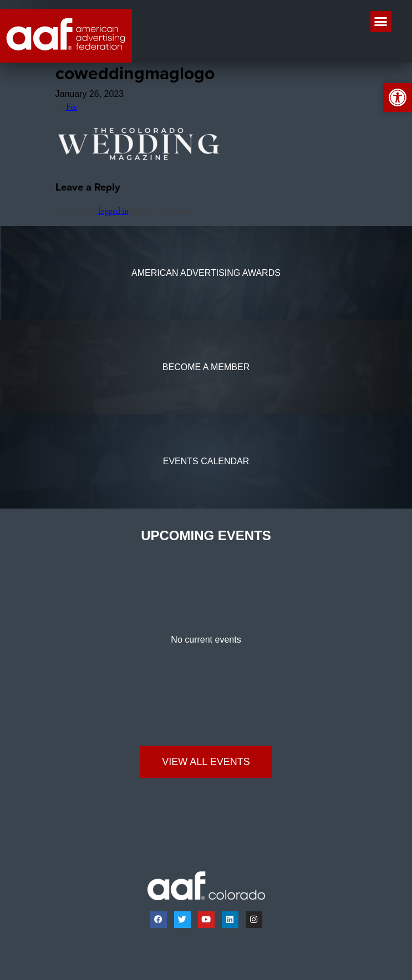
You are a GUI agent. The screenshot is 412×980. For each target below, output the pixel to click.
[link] (66, 36)
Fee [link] (72, 107)
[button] (381, 22)
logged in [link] (113, 212)
